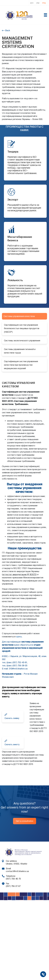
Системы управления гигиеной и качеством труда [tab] (20, 351)
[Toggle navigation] (45, 15)
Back (7, 30)
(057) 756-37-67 (13, 886)
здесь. (19, 637)
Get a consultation (25, 821)
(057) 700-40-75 (13, 879)
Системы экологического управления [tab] (22, 341)
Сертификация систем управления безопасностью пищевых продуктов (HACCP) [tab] (22, 328)
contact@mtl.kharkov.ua (17, 871)
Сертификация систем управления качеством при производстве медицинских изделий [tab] (21, 365)
